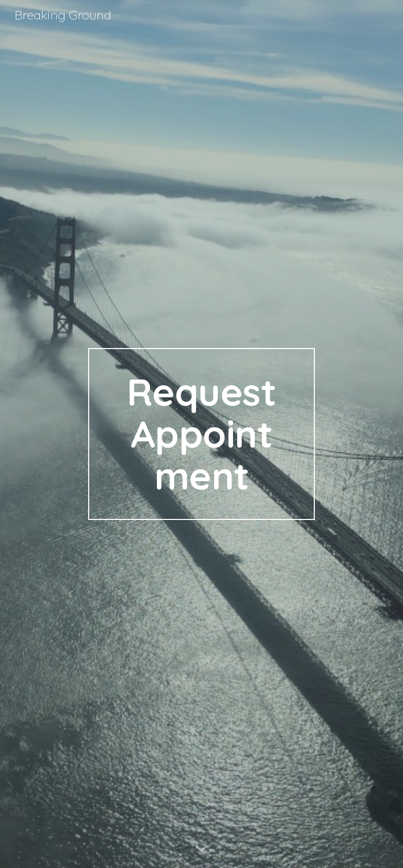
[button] (201, 849)
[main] (201, 434)
